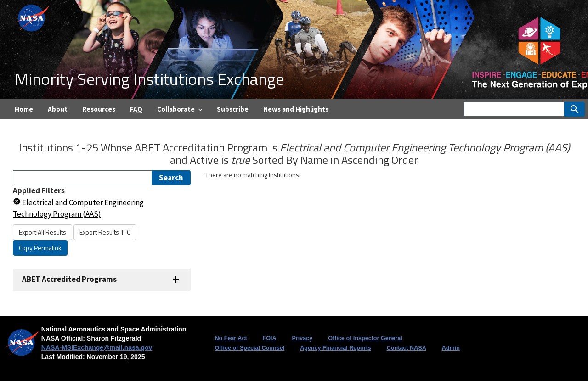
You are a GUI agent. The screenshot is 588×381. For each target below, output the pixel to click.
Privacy (302, 338)
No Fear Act (231, 338)
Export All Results (42, 232)
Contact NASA (407, 348)
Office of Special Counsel (249, 348)
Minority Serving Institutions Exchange (149, 79)
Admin (451, 348)
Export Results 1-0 (105, 232)
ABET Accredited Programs (69, 279)
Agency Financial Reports (336, 348)
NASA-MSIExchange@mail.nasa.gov (97, 347)
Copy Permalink (40, 248)
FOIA (269, 338)
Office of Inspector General (365, 338)
